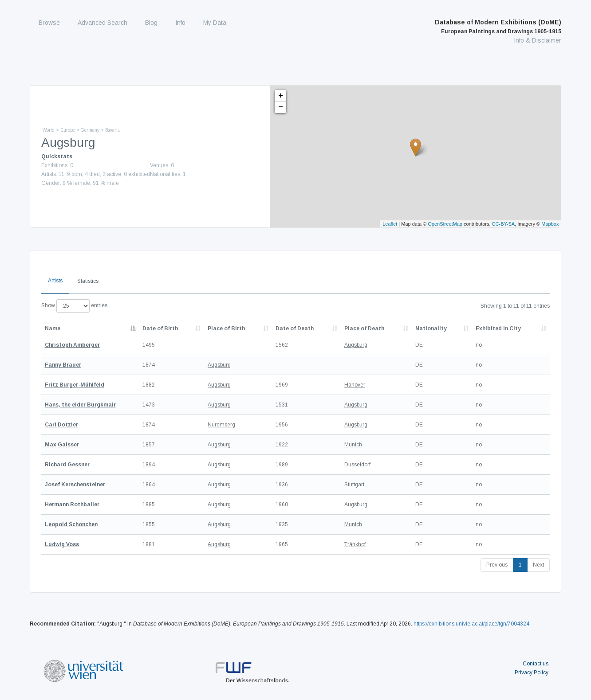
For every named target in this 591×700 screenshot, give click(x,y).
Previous (497, 565)
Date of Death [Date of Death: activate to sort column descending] (295, 328)
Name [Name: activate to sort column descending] (53, 328)
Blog (151, 23)
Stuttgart (354, 485)
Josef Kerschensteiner (75, 485)
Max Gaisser (62, 445)
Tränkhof (355, 544)
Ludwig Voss (62, 544)
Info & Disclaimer (538, 40)
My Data (215, 23)
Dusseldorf (357, 465)
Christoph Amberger (72, 345)
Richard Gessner (67, 465)
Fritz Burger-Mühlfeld (75, 385)
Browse (49, 23)
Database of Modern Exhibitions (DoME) (498, 27)
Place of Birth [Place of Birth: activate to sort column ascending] (226, 328)
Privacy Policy (532, 673)
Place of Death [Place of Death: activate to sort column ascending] (364, 328)
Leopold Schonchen (71, 524)
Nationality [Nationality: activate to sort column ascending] (431, 328)
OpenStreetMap (445, 224)
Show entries (74, 306)
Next (538, 565)
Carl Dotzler (61, 425)
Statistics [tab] (88, 281)
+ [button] (281, 96)
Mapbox (550, 224)
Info (180, 23)
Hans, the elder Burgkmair (80, 405)
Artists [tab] (55, 281)
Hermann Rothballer (72, 504)
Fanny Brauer (63, 365)
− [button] (281, 107)
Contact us (536, 664)
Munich (353, 445)
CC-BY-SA (504, 224)
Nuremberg (221, 425)
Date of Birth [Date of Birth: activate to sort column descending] (160, 328)
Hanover (355, 385)
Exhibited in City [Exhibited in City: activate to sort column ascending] (498, 328)
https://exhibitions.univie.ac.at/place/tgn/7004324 (471, 624)
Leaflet (390, 224)
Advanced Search (102, 23)
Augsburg (356, 345)
